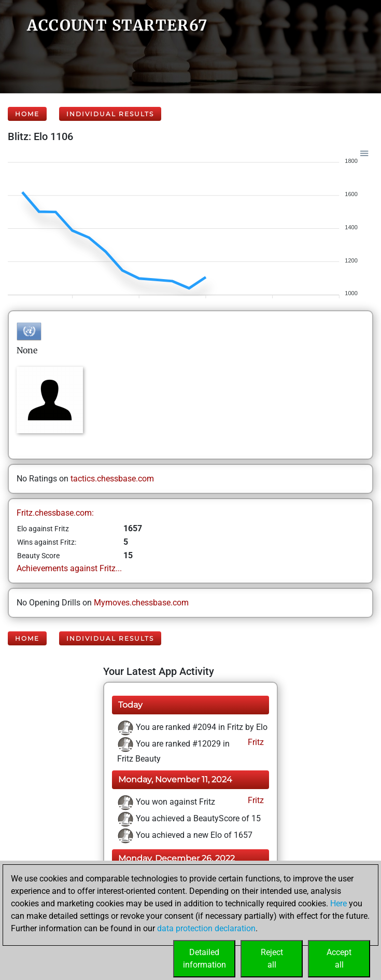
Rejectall (272, 958)
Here (338, 903)
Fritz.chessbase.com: (55, 513)
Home (27, 114)
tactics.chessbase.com (112, 479)
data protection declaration (206, 928)
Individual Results (110, 114)
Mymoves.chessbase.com (141, 603)
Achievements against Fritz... (69, 568)
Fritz (255, 742)
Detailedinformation (204, 958)
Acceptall (339, 958)
